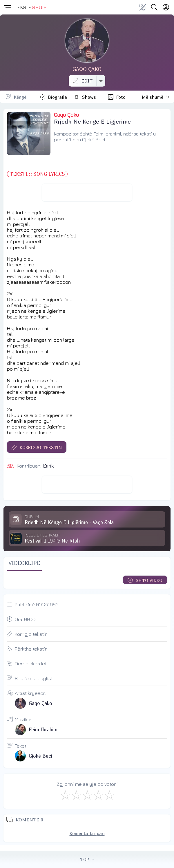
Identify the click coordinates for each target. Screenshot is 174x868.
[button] (7, 7)
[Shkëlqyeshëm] (109, 795)
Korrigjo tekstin (31, 634)
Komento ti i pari (87, 833)
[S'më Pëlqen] (65, 795)
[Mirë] (87, 795)
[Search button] (154, 7)
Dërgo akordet (31, 664)
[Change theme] (143, 7)
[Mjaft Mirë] (98, 795)
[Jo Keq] (76, 795)
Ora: (26, 619)
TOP (87, 859)
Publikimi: (37, 605)
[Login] (166, 7)
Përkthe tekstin (31, 649)
